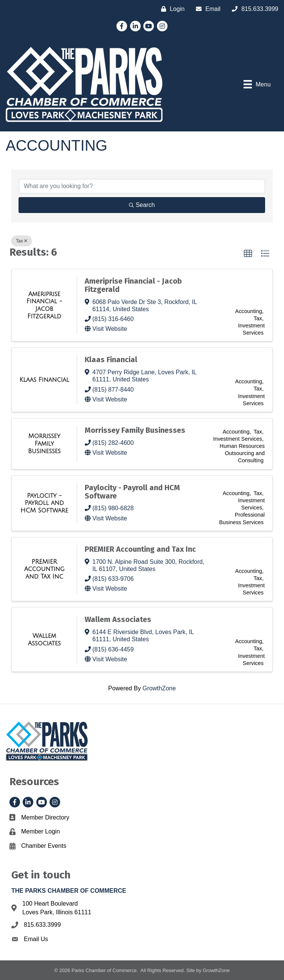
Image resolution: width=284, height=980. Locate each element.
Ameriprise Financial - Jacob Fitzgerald (133, 285)
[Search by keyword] (142, 186)
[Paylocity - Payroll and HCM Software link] (44, 503)
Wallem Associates (118, 619)
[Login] (171, 9)
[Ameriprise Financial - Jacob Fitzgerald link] (44, 305)
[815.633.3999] (253, 9)
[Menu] (257, 84)
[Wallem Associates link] (44, 640)
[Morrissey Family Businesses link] (44, 444)
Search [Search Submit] (142, 205)
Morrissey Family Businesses (135, 430)
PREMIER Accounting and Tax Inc (140, 549)
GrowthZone (159, 688)
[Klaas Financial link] (44, 380)
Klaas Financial (111, 360)
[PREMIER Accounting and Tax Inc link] (44, 569)
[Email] (206, 9)
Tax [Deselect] (22, 241)
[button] (248, 254)
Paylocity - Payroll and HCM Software (132, 492)
